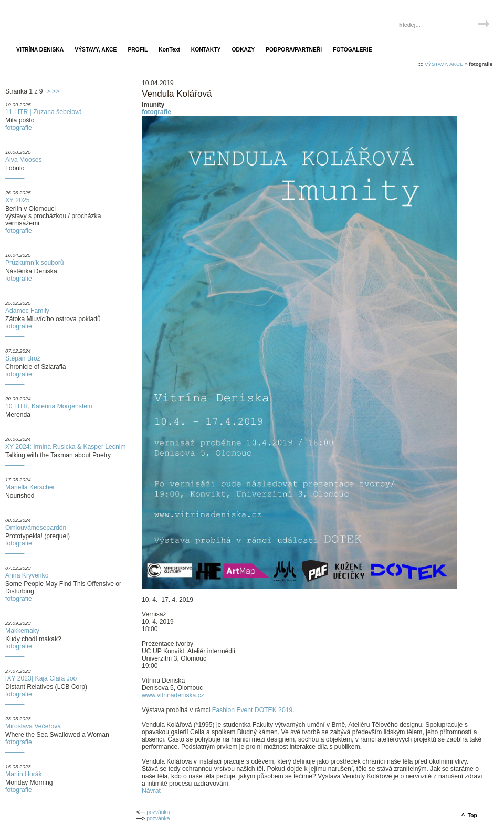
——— (15, 138)
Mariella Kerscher (30, 487)
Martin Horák (24, 774)
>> (56, 91)
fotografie (19, 128)
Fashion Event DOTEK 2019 (252, 710)
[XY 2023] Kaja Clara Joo (41, 678)
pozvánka (158, 812)
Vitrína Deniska (56, 20)
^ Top (469, 815)
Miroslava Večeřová (33, 726)
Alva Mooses (24, 160)
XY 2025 (17, 200)
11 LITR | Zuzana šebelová (44, 112)
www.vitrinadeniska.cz (173, 695)
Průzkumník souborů (34, 263)
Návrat (151, 791)
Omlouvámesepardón (36, 528)
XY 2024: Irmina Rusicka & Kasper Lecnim (66, 447)
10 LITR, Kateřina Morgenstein (49, 406)
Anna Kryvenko (27, 575)
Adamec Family (27, 311)
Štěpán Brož (23, 358)
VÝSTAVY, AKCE (444, 64)
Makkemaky (22, 631)
